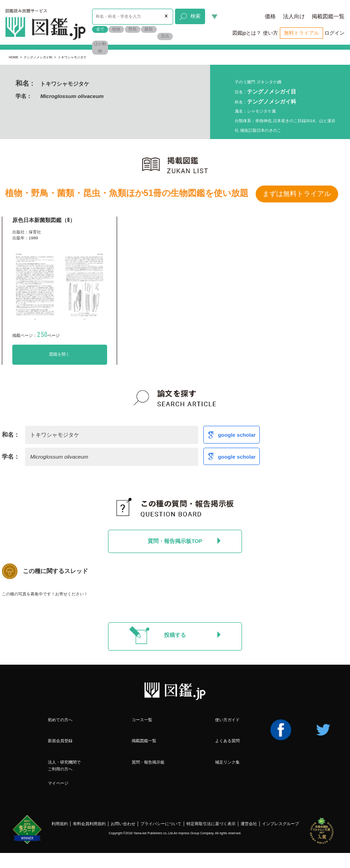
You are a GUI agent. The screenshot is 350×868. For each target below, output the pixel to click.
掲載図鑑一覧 (328, 16)
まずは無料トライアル (297, 194)
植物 (116, 29)
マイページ (58, 783)
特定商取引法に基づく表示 (211, 824)
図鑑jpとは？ (247, 33)
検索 (190, 17)
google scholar (237, 435)
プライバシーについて (161, 824)
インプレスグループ (281, 824)
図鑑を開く (59, 354)
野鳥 (133, 29)
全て (100, 29)
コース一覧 (142, 720)
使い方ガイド (227, 720)
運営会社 (249, 824)
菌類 (149, 29)
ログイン (335, 33)
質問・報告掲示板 (148, 762)
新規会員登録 (60, 741)
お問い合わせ (123, 824)
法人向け (294, 16)
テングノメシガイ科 (38, 57)
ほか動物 (100, 47)
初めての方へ (60, 720)
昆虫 (165, 36)
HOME (13, 57)
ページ (48, 336)
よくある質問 (227, 741)
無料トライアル (301, 33)
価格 (270, 16)
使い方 (270, 33)
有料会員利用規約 (89, 824)
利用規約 (60, 824)
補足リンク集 (227, 762)
